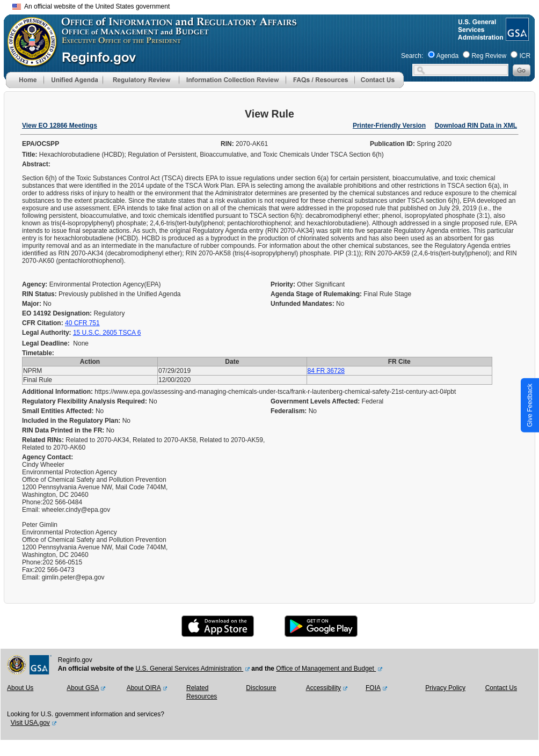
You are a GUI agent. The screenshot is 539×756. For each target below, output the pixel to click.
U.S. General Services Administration (189, 669)
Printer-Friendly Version (389, 126)
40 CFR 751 (82, 323)
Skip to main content (276, 5)
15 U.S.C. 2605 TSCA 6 (107, 333)
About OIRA (144, 688)
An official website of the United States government (91, 6)
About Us (20, 688)
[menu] (73, 80)
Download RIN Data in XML (476, 126)
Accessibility (323, 688)
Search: (412, 56)
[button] (73, 80)
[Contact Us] (379, 86)
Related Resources (202, 692)
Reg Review (489, 56)
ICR (525, 56)
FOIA (373, 688)
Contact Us (501, 688)
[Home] (25, 86)
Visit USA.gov (30, 723)
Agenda (447, 56)
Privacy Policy (445, 688)
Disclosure (261, 688)
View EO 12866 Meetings (60, 126)
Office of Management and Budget (326, 669)
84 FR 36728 (326, 371)
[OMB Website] (28, 62)
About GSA (83, 688)
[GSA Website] (516, 36)
